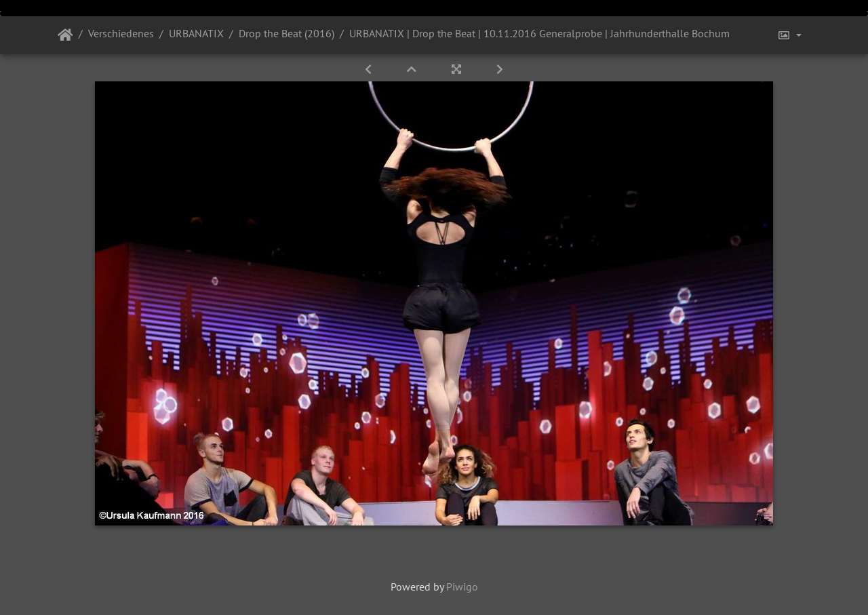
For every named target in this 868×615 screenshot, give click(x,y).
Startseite (65, 35)
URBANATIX (196, 33)
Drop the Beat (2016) (287, 33)
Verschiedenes (121, 33)
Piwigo (462, 587)
